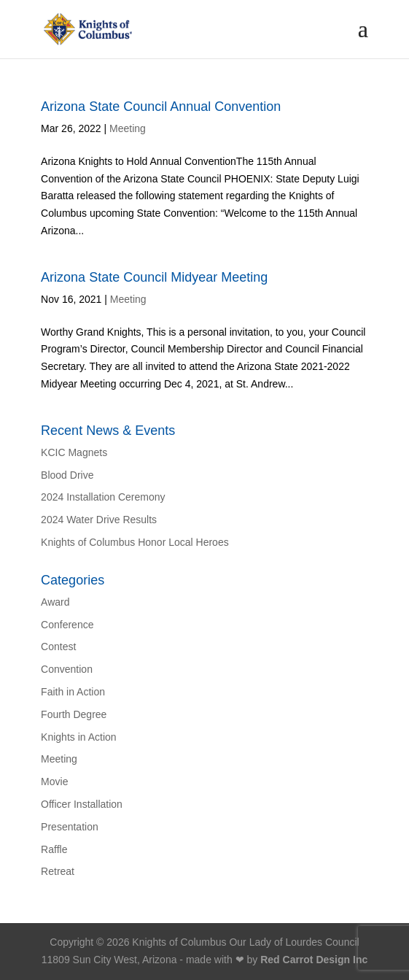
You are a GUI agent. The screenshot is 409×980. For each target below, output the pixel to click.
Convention (67, 669)
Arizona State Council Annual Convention (161, 107)
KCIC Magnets (74, 452)
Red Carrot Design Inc (314, 960)
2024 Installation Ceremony (103, 497)
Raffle (54, 849)
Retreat (58, 871)
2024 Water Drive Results (99, 520)
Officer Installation (82, 804)
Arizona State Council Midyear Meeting (154, 277)
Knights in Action (79, 737)
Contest (58, 647)
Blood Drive (67, 475)
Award (55, 602)
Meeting (128, 128)
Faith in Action (73, 692)
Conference (67, 625)
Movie (54, 782)
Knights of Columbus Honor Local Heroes (135, 542)
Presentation (70, 827)
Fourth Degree (74, 714)
